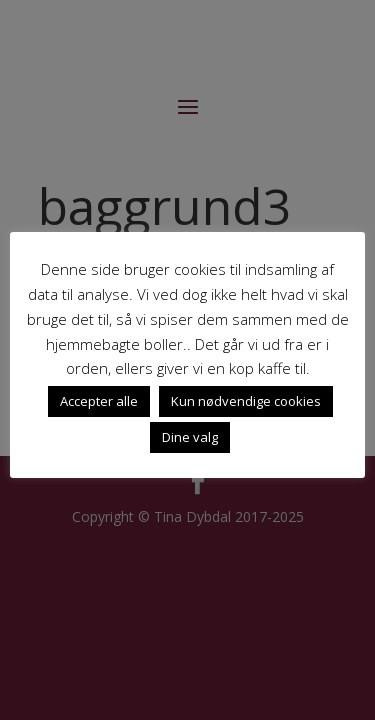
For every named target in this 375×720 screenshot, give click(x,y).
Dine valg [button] (190, 437)
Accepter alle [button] (99, 401)
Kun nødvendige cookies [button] (246, 401)
